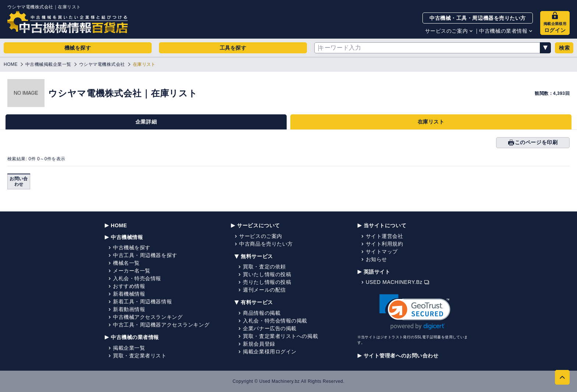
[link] (415, 312)
